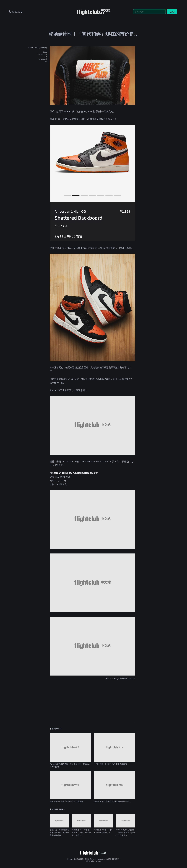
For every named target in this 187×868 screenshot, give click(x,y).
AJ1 (46, 57)
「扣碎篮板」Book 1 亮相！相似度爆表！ (111, 764)
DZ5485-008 (42, 55)
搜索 (172, 12)
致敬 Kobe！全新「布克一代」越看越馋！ (67, 801)
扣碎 (45, 61)
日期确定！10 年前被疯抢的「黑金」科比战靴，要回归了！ (81, 832)
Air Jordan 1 (43, 59)
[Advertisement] (92, 699)
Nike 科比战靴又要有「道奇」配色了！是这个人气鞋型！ (126, 832)
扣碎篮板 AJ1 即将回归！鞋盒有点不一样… (112, 801)
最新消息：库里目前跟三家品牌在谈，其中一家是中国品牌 (59, 832)
